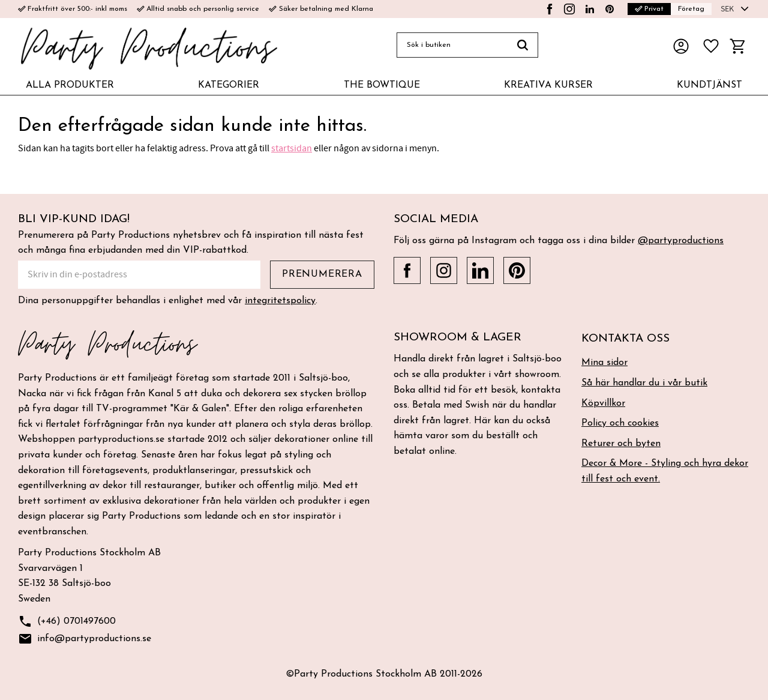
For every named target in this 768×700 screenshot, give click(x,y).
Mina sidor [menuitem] (604, 363)
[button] (711, 46)
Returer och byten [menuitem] (621, 444)
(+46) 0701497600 (67, 622)
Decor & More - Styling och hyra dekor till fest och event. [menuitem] (665, 471)
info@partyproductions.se (85, 639)
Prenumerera (322, 274)
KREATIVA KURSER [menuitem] (548, 85)
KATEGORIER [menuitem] (229, 85)
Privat (649, 9)
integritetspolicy (280, 301)
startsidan (292, 148)
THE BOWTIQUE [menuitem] (382, 85)
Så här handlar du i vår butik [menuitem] (644, 383)
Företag (691, 9)
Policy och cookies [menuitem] (620, 423)
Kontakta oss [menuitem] (625, 339)
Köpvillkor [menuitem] (603, 403)
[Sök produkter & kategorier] (452, 45)
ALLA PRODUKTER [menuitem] (70, 85)
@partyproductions (681, 241)
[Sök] (523, 45)
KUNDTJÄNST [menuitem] (709, 85)
